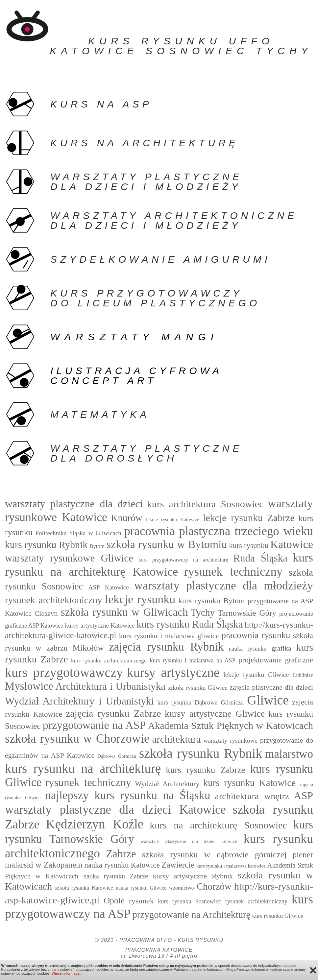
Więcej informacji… (67, 973)
